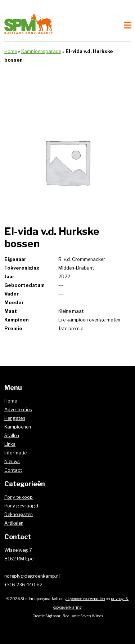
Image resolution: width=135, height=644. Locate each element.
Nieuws (12, 461)
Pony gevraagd (21, 506)
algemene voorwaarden (85, 599)
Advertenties (18, 410)
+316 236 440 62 (23, 585)
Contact (13, 470)
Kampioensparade (41, 51)
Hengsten (15, 418)
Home (11, 51)
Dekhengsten (19, 514)
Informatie (15, 453)
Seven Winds (92, 616)
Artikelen (14, 523)
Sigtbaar (53, 616)
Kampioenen (18, 427)
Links (10, 444)
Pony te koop (19, 497)
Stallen (12, 436)
